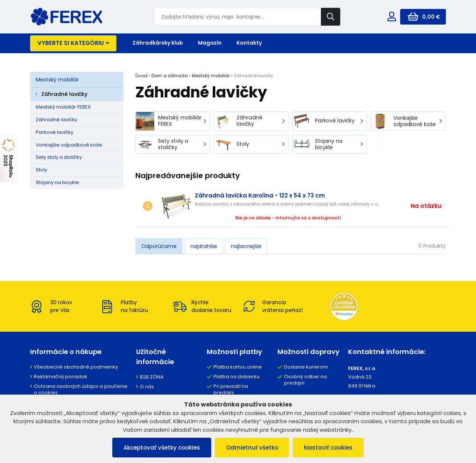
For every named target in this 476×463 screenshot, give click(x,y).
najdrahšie (204, 246)
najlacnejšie (246, 246)
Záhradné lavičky (64, 94)
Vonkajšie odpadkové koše (69, 145)
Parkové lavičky (54, 132)
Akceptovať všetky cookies (162, 448)
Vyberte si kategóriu (73, 43)
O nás (147, 387)
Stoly (41, 170)
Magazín (210, 43)
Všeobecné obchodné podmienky (76, 367)
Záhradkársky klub (158, 43)
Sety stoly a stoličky (59, 157)
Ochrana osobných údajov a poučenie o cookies (81, 389)
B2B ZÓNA (152, 377)
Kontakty (249, 43)
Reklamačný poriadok (61, 377)
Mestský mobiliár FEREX (63, 107)
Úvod (141, 76)
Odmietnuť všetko (252, 448)
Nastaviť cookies (329, 448)
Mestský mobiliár (57, 80)
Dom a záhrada (170, 76)
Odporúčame (159, 246)
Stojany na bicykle (57, 182)
